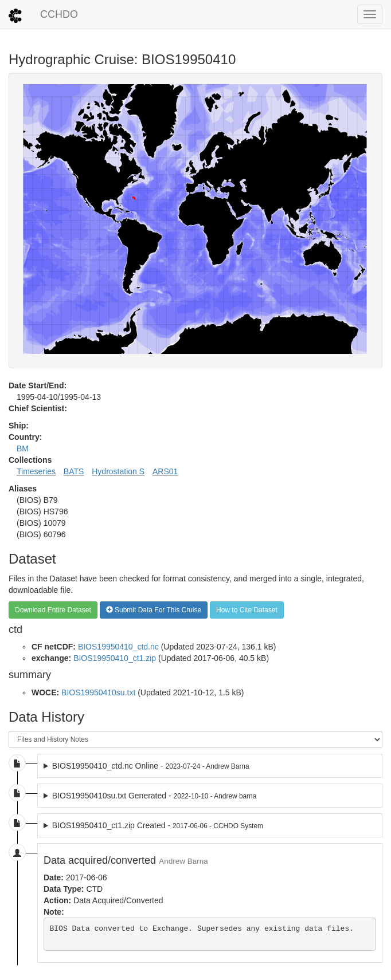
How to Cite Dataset (247, 610)
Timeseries (36, 471)
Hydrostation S (118, 471)
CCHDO (59, 14)
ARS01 (165, 471)
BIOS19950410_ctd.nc (118, 647)
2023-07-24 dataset (210, 766)
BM (23, 448)
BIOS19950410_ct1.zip (115, 658)
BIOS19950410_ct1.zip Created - (158, 825)
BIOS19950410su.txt (98, 692)
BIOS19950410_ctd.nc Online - (151, 766)
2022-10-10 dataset (210, 796)
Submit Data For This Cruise (154, 610)
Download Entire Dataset (53, 610)
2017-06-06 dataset (210, 825)
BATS (74, 471)
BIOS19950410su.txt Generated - (154, 796)
